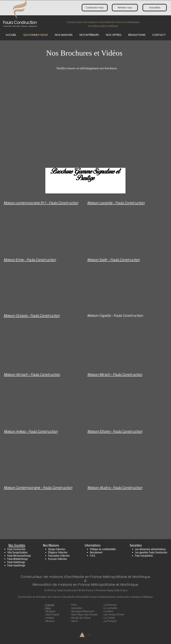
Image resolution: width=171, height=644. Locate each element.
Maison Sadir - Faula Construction (113, 260)
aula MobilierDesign (18, 559)
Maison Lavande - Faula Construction (116, 203)
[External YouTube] (85, 126)
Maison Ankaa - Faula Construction (31, 432)
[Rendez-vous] (125, 8)
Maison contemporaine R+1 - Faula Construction (41, 203)
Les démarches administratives (150, 549)
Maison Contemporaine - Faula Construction (38, 488)
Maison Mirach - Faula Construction (115, 375)
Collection (60, 549)
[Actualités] (155, 8)
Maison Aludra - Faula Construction (115, 488)
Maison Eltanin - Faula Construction (115, 432)
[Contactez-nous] (95, 8)
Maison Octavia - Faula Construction (32, 316)
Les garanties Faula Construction (151, 552)
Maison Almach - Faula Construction (32, 375)
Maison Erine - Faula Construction (30, 260)
